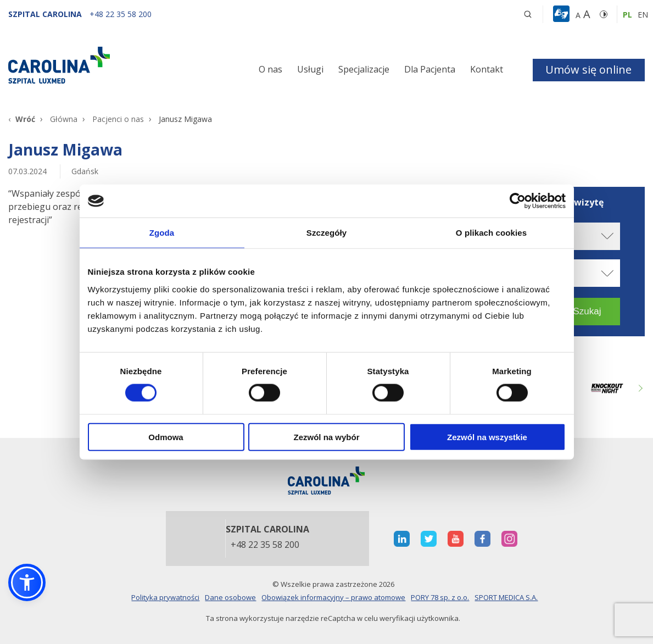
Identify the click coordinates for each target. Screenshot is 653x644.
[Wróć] (22, 119)
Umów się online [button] (588, 70)
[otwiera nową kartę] (402, 539)
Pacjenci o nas (118, 119)
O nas (270, 69)
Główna (64, 119)
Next (639, 388)
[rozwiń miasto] (606, 236)
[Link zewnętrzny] (607, 388)
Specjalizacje (364, 69)
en (643, 15)
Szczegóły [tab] (326, 233)
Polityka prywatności (165, 597)
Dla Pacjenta (430, 69)
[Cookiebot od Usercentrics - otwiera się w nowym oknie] (518, 201)
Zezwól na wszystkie (487, 437)
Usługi (310, 69)
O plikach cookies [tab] (491, 233)
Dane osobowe (230, 597)
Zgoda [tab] (162, 233)
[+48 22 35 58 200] (121, 14)
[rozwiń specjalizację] (606, 273)
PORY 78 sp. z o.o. (440, 597)
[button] (563, 14)
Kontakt (487, 69)
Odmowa (166, 437)
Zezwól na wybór (326, 437)
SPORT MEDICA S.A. (506, 597)
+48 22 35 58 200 (265, 545)
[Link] (109, 65)
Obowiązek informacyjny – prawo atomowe (333, 597)
